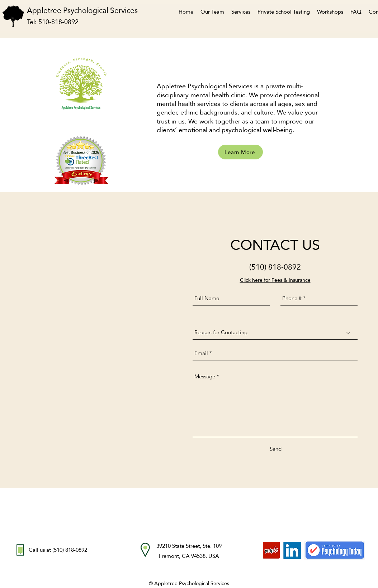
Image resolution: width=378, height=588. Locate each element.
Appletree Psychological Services (87, 10)
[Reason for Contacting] (275, 333)
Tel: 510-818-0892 (53, 22)
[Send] (276, 449)
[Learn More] (240, 152)
